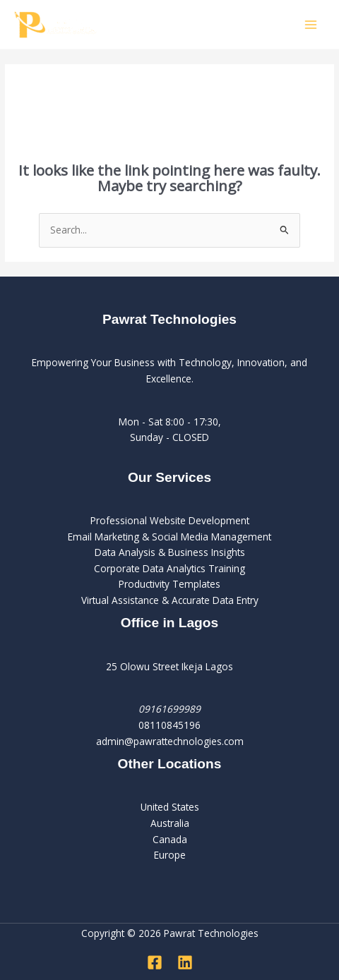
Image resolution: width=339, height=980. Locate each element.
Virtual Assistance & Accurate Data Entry (170, 600)
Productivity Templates (169, 584)
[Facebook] (155, 962)
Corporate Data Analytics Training (169, 568)
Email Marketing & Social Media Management (169, 537)
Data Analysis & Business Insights (170, 552)
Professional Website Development (170, 520)
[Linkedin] (185, 962)
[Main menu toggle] (311, 24)
